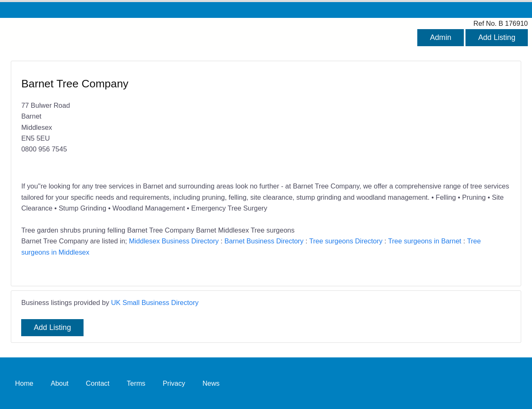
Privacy (174, 383)
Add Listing (497, 37)
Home (24, 383)
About (60, 383)
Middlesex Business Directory (174, 241)
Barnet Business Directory (264, 241)
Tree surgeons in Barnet (425, 241)
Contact (98, 383)
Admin (440, 37)
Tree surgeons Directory (346, 241)
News (211, 383)
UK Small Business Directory (155, 302)
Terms (136, 383)
